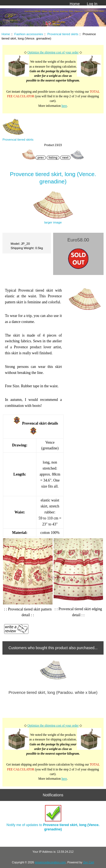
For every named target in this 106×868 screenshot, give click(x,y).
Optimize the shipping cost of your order (53, 52)
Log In (92, 4)
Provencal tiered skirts (63, 34)
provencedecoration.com (50, 862)
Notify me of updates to (53, 818)
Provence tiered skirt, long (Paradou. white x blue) (53, 692)
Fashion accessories (29, 34)
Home (75, 4)
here (64, 106)
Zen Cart (89, 862)
